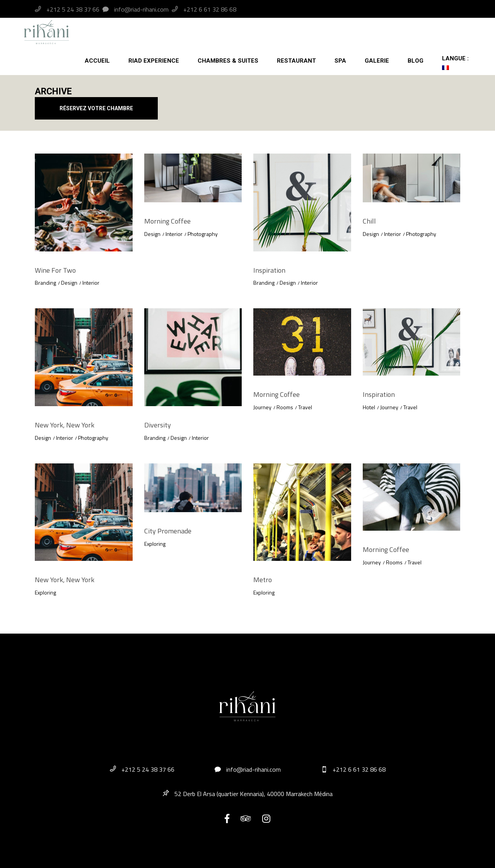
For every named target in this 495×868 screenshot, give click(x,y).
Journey (262, 407)
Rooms (285, 407)
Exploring (45, 592)
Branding (45, 283)
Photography (203, 234)
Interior (91, 283)
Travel (305, 407)
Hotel (369, 407)
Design (69, 283)
